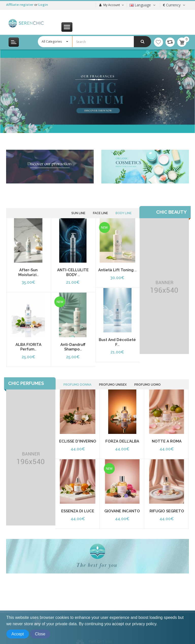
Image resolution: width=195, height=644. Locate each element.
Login (43, 5)
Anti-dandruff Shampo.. (73, 347)
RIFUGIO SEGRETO (167, 511)
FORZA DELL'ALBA (122, 441)
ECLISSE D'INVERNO (78, 441)
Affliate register (20, 5)
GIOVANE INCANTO (122, 511)
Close (40, 634)
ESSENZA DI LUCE (78, 511)
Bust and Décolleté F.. (117, 342)
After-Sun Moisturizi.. (28, 272)
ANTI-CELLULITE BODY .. (73, 272)
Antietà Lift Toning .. (117, 270)
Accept (18, 634)
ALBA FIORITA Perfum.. (28, 347)
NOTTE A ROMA (167, 441)
